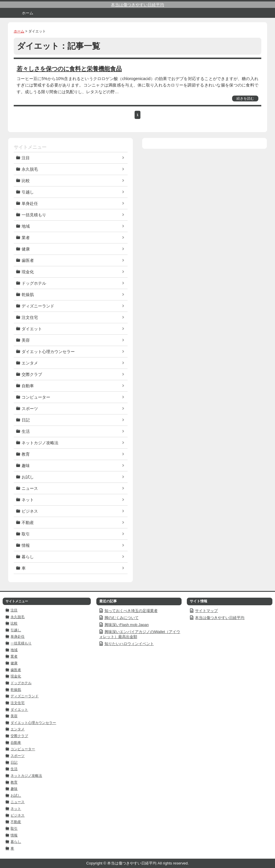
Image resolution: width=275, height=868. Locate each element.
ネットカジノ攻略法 (40, 443)
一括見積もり (34, 215)
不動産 (28, 523)
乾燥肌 (28, 295)
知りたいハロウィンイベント (129, 644)
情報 (26, 545)
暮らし (28, 557)
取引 (26, 534)
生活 (26, 431)
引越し (28, 192)
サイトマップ (206, 611)
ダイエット (32, 329)
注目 (26, 158)
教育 (26, 454)
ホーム (28, 13)
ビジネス (30, 511)
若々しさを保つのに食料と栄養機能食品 (69, 69)
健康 (26, 249)
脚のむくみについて (122, 618)
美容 (26, 340)
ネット (28, 500)
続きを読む (245, 98)
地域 (26, 226)
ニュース (30, 488)
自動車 (28, 386)
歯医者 (28, 260)
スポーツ (30, 409)
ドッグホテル (34, 283)
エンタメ (30, 363)
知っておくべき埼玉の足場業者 (131, 611)
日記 (26, 420)
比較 (26, 181)
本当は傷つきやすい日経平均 (137, 5)
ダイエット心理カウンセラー (48, 352)
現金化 (28, 272)
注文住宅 (30, 317)
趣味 (26, 466)
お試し (28, 477)
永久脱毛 (30, 169)
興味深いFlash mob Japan (127, 625)
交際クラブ (32, 374)
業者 (26, 238)
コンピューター (36, 397)
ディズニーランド (38, 306)
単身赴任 (30, 203)
